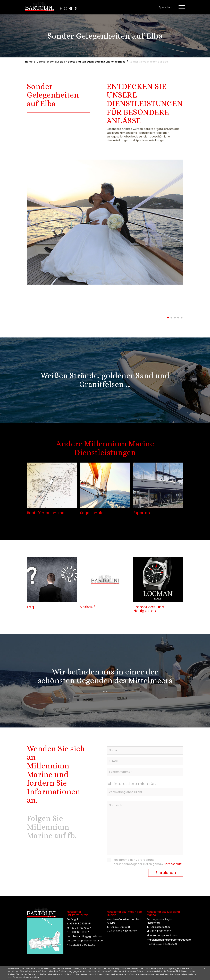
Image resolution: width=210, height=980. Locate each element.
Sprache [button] (166, 7)
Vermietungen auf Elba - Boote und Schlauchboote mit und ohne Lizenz (81, 62)
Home (29, 62)
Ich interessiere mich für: (131, 784)
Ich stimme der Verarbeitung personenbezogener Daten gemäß (148, 862)
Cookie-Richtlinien (177, 971)
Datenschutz (173, 864)
